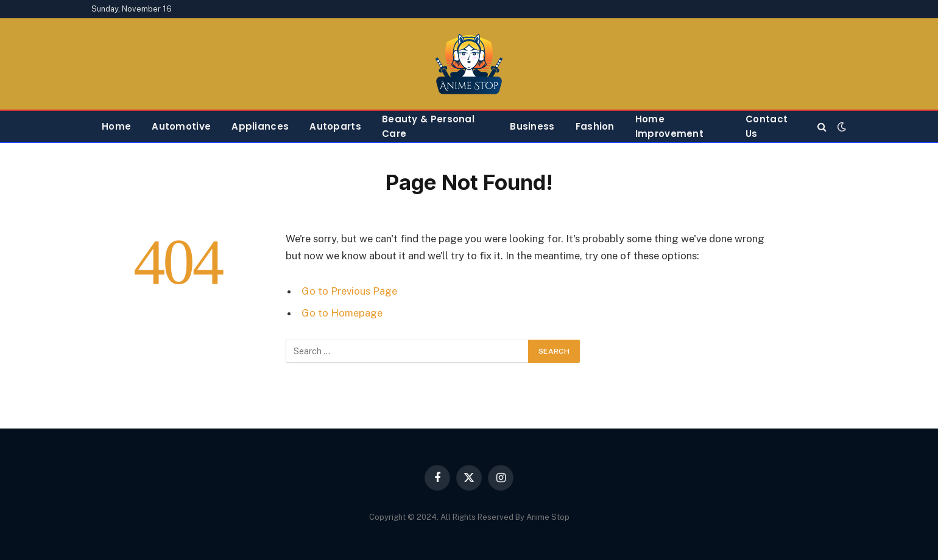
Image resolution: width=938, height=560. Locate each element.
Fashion (595, 126)
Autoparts (335, 126)
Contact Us (767, 126)
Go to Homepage (342, 313)
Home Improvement (669, 126)
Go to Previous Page (349, 291)
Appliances (260, 126)
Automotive (181, 126)
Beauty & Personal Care (428, 126)
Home (116, 126)
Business (532, 126)
